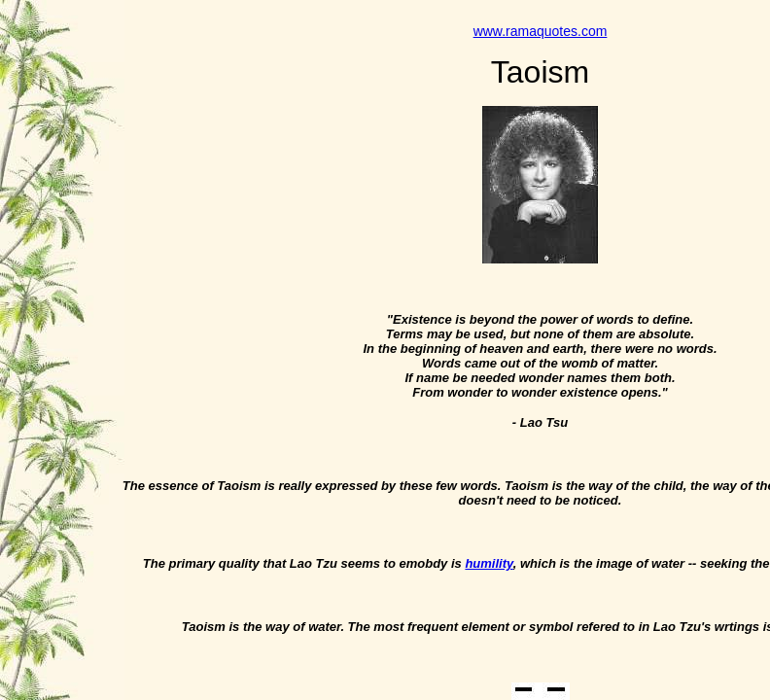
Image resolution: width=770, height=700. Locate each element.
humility (489, 563)
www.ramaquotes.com (541, 31)
